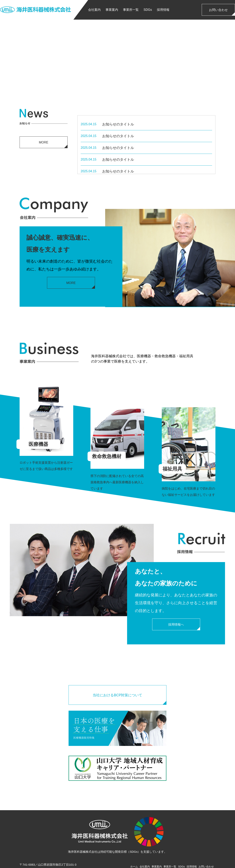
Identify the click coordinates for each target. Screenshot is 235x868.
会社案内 (94, 10)
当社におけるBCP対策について (117, 695)
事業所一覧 (131, 10)
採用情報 (163, 10)
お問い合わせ (218, 10)
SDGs (148, 10)
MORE (44, 142)
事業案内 (112, 10)
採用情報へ (176, 624)
